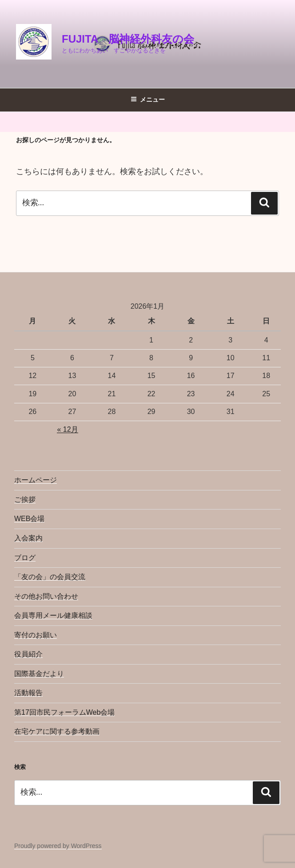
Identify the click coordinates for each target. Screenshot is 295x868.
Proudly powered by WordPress (58, 846)
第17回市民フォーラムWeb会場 (64, 712)
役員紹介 (28, 654)
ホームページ (36, 480)
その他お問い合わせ (46, 596)
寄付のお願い (36, 635)
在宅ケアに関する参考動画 (57, 731)
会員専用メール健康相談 (53, 615)
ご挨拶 (25, 500)
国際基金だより (39, 674)
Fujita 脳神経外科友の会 (128, 39)
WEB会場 (29, 519)
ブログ (25, 558)
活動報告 (28, 693)
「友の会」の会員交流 (50, 577)
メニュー (148, 100)
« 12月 (67, 429)
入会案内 (28, 538)
